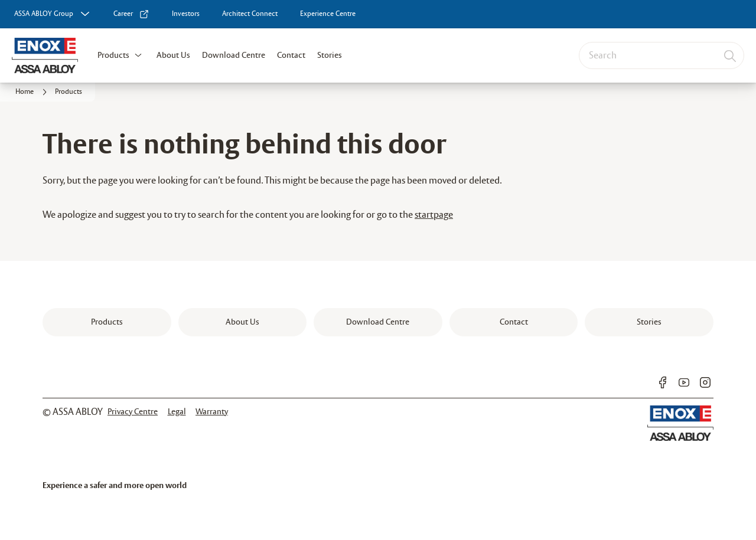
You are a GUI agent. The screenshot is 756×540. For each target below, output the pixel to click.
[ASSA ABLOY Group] (53, 14)
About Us (173, 55)
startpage (434, 215)
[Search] (731, 55)
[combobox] (661, 55)
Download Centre (234, 55)
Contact (291, 55)
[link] (131, 14)
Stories (330, 55)
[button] (138, 55)
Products (113, 55)
